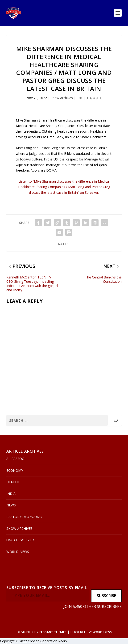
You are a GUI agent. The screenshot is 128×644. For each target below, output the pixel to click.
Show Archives (62, 98)
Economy (15, 470)
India (11, 494)
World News (18, 552)
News (11, 505)
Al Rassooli (17, 459)
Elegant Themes (53, 632)
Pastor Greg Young (24, 517)
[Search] (116, 420)
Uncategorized (20, 540)
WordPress (102, 632)
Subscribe (106, 596)
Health (13, 482)
